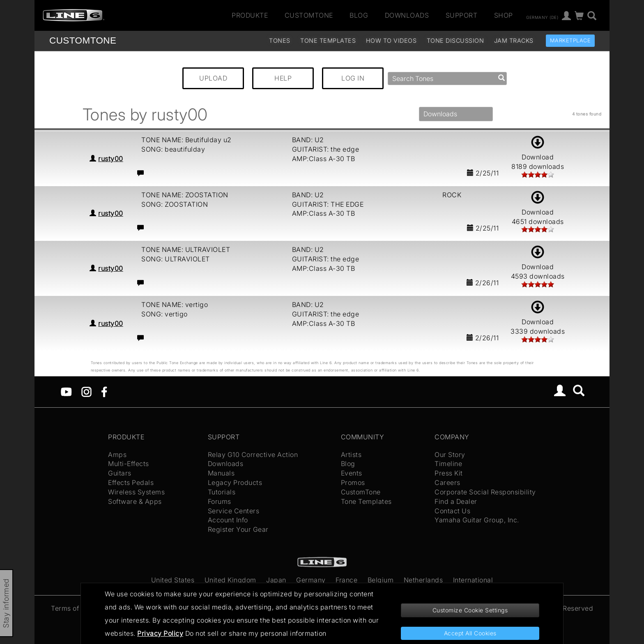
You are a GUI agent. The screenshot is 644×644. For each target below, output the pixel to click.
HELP (283, 78)
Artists (351, 455)
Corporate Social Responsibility (485, 492)
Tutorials (222, 492)
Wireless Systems (136, 492)
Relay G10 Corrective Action (253, 455)
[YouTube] (66, 391)
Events (352, 473)
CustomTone (309, 15)
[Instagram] (86, 391)
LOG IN (353, 78)
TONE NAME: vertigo (175, 305)
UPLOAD (213, 78)
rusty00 (111, 159)
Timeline (448, 464)
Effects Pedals (131, 482)
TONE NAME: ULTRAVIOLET (186, 249)
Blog (359, 15)
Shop (504, 15)
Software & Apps (135, 501)
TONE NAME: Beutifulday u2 (186, 140)
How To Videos (391, 40)
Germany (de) (542, 17)
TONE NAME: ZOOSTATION (185, 195)
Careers (447, 482)
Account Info (228, 520)
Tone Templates (328, 40)
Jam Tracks (514, 40)
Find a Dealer (456, 501)
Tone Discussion (455, 40)
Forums (220, 501)
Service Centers (234, 511)
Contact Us (452, 511)
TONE (83, 40)
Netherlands (423, 580)
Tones (280, 40)
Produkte (250, 15)
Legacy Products (235, 482)
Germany (311, 580)
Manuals (221, 473)
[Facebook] (104, 391)
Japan (276, 580)
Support (462, 15)
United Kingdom (230, 580)
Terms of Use (72, 608)
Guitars (120, 473)
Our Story (450, 455)
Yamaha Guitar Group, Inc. (477, 520)
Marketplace (570, 40)
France (346, 580)
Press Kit (449, 473)
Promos (353, 482)
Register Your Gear (238, 529)
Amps (117, 455)
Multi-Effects (129, 464)
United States (173, 580)
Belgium (381, 580)
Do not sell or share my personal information (256, 633)
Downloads (407, 15)
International (473, 580)
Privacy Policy (160, 633)
